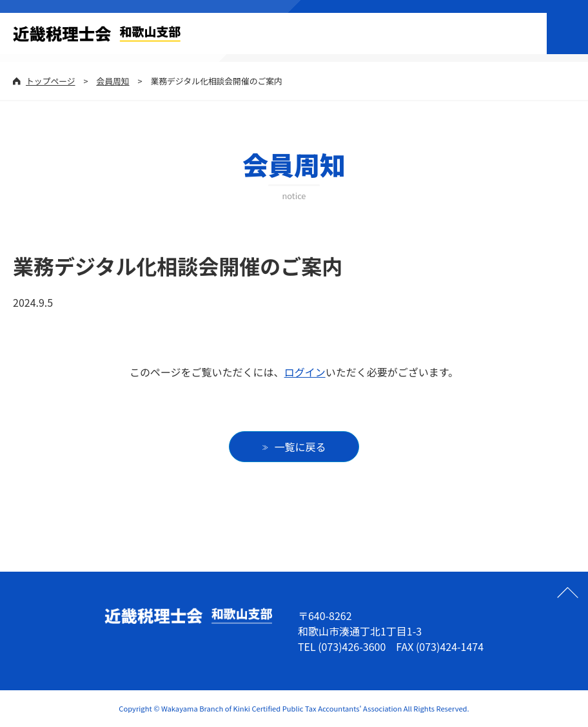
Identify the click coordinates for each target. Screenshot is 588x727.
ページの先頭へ (567, 592)
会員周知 (113, 81)
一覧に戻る (300, 447)
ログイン (305, 372)
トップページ (51, 81)
